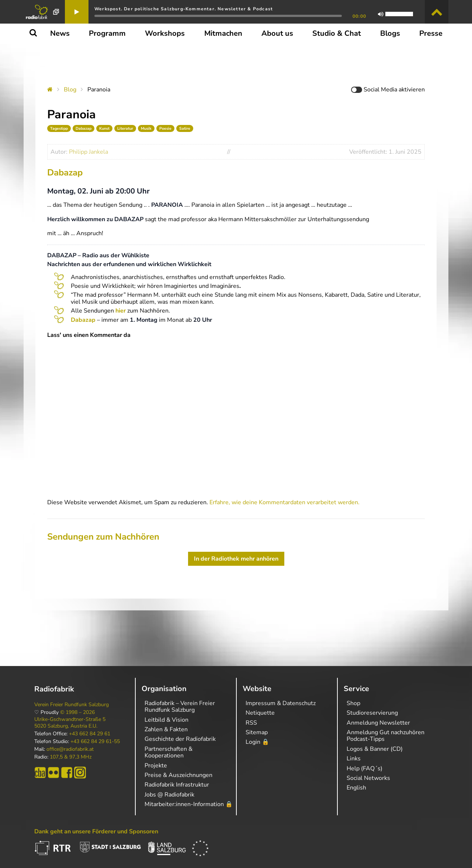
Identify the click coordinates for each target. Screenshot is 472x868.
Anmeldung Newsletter (378, 723)
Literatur (125, 128)
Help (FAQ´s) (365, 768)
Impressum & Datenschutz (281, 703)
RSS (251, 723)
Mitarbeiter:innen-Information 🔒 (189, 804)
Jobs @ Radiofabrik (169, 795)
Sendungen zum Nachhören (103, 537)
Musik (146, 128)
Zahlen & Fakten (166, 729)
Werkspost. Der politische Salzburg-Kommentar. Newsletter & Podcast (184, 9)
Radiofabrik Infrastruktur (177, 785)
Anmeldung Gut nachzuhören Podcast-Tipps (386, 736)
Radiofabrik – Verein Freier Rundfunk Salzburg (180, 707)
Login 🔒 (257, 742)
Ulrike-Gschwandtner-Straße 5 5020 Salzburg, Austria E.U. (70, 723)
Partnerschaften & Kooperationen (169, 752)
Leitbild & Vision (166, 720)
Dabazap (84, 128)
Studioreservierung (372, 713)
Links (354, 759)
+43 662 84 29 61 (90, 734)
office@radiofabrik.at (70, 749)
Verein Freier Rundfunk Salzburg (72, 705)
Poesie (165, 128)
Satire (185, 128)
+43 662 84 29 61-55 (95, 742)
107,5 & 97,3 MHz (71, 757)
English (356, 788)
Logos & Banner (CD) (375, 749)
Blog (70, 90)
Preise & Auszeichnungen (178, 775)
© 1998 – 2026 (77, 712)
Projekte (156, 766)
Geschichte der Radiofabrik (180, 739)
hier (121, 311)
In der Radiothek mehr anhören (236, 559)
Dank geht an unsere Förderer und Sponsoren (96, 832)
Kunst (104, 128)
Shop (353, 703)
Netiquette (260, 713)
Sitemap (257, 732)
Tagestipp (59, 128)
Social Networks (368, 778)
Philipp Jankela (88, 152)
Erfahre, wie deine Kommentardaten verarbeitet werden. (284, 502)
